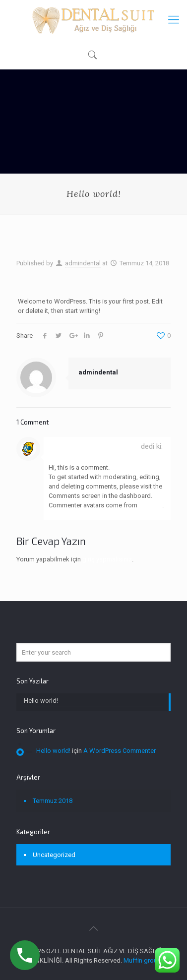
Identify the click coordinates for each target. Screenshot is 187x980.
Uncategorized (54, 855)
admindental (83, 263)
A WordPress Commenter (94, 446)
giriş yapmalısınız (107, 559)
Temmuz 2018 (53, 801)
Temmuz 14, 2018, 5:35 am (84, 456)
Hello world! (41, 701)
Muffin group (142, 960)
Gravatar (151, 505)
